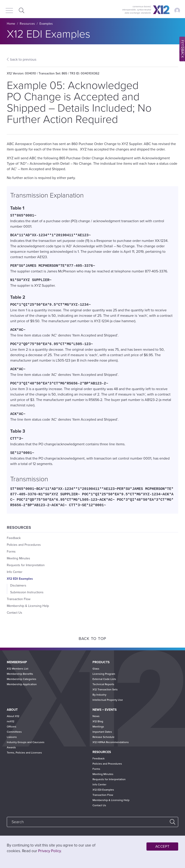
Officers (12, 727)
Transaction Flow (19, 599)
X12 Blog (98, 721)
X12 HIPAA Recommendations (111, 742)
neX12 (11, 721)
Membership (17, 662)
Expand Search (21, 10)
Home (11, 24)
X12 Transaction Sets (105, 689)
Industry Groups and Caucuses (26, 742)
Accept (162, 847)
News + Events (105, 710)
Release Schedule (103, 737)
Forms (11, 552)
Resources (27, 24)
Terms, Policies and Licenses (24, 753)
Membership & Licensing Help (28, 606)
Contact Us (15, 613)
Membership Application (22, 684)
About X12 (13, 716)
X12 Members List (18, 669)
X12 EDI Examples (20, 579)
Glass (96, 669)
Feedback (14, 538)
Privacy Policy (49, 851)
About (12, 710)
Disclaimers (18, 585)
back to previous (23, 60)
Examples (46, 24)
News (96, 716)
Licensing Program (104, 674)
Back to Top (92, 639)
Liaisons (12, 737)
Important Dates (102, 732)
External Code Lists (104, 679)
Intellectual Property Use (108, 700)
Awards (11, 747)
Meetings (98, 727)
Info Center (15, 572)
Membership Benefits (20, 674)
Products (101, 662)
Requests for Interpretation (26, 565)
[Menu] (9, 11)
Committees (14, 732)
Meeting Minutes (18, 558)
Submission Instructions (27, 592)
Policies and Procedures (24, 545)
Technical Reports (103, 684)
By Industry (99, 695)
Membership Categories (22, 679)
